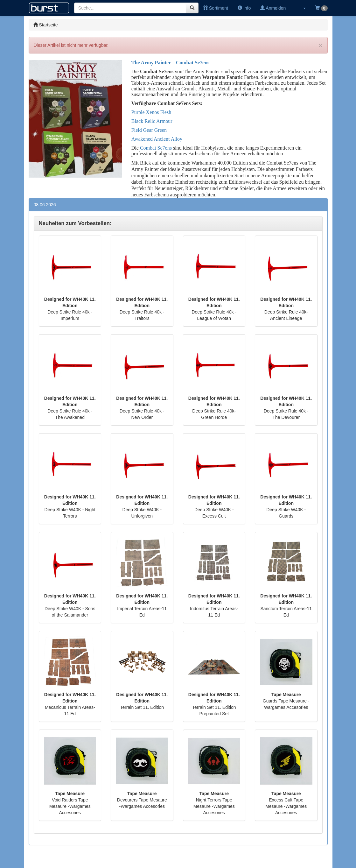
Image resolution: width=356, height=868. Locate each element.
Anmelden (273, 8)
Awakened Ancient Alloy (157, 139)
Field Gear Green (149, 130)
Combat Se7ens (156, 148)
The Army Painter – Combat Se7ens (170, 63)
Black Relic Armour (152, 121)
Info (244, 8)
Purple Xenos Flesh (151, 112)
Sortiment (216, 8)
